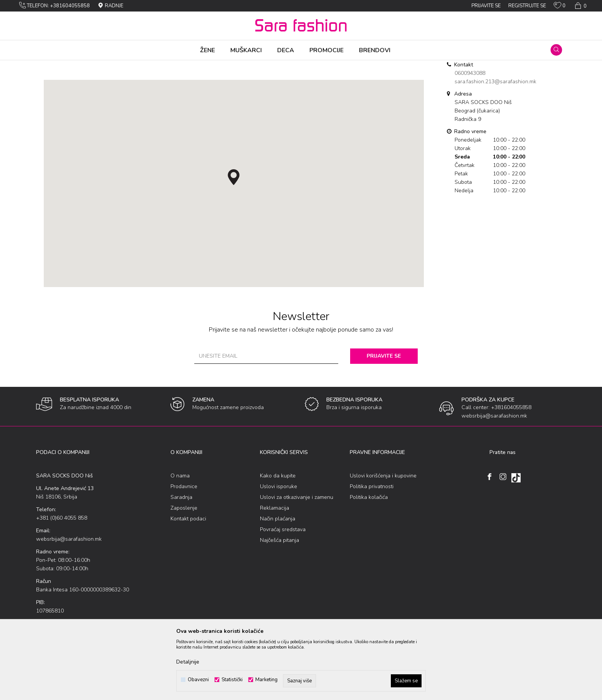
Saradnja (181, 557)
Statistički (232, 680)
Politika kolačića (369, 557)
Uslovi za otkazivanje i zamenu (297, 557)
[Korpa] (580, 6)
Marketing (266, 680)
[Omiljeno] (560, 7)
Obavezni (198, 680)
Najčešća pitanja (279, 600)
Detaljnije (188, 662)
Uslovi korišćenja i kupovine (383, 536)
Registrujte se (527, 6)
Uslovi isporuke (279, 547)
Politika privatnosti (372, 547)
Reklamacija (275, 568)
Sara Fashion (50, 65)
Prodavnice (184, 547)
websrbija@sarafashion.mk (69, 599)
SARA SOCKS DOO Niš (123, 65)
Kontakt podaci (188, 579)
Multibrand (81, 65)
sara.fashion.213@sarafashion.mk (495, 142)
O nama (180, 536)
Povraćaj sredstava (283, 590)
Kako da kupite (278, 536)
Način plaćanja (278, 579)
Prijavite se (385, 416)
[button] (556, 50)
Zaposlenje (184, 568)
